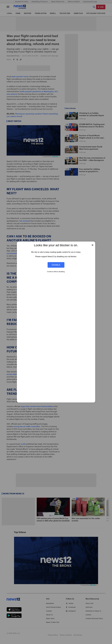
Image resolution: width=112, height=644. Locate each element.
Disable (56, 265)
